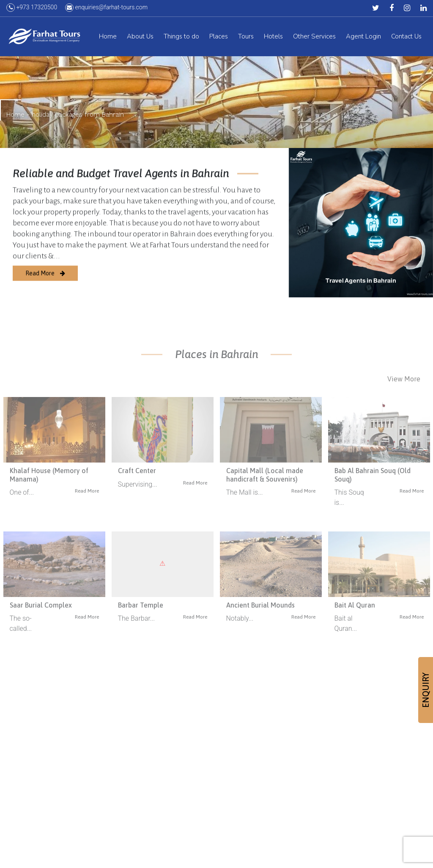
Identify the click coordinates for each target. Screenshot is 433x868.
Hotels (273, 38)
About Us (140, 38)
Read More (45, 281)
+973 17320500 (32, 8)
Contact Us (406, 38)
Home (108, 38)
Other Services (314, 38)
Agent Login (363, 38)
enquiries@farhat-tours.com (106, 8)
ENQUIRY (426, 690)
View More (404, 379)
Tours (246, 38)
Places (219, 38)
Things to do (181, 38)
